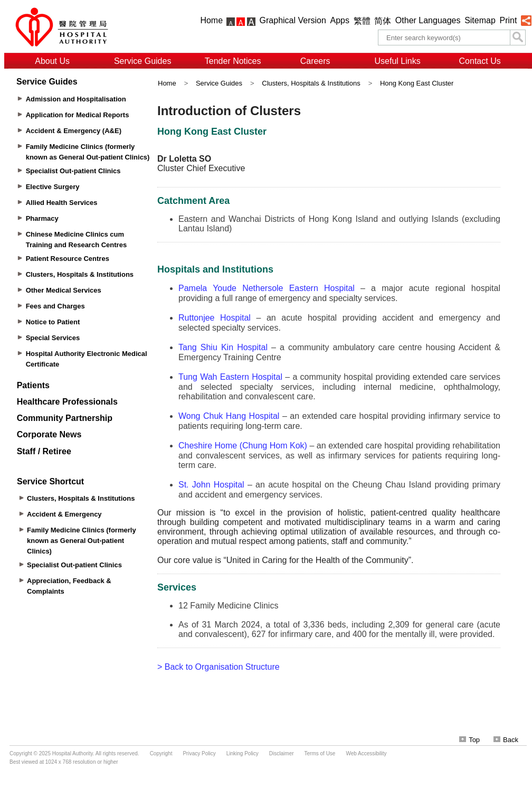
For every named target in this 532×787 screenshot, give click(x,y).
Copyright (161, 753)
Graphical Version (293, 20)
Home (211, 20)
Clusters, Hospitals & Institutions (311, 83)
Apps (340, 20)
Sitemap (480, 20)
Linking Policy (243, 753)
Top (469, 740)
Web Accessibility (366, 753)
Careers (315, 61)
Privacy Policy (199, 753)
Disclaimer (282, 753)
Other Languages (428, 20)
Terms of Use (320, 753)
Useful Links (398, 61)
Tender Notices (233, 61)
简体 (383, 21)
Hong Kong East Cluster (417, 83)
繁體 (362, 21)
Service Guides (143, 61)
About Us (52, 61)
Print (508, 20)
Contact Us (480, 61)
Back (506, 740)
